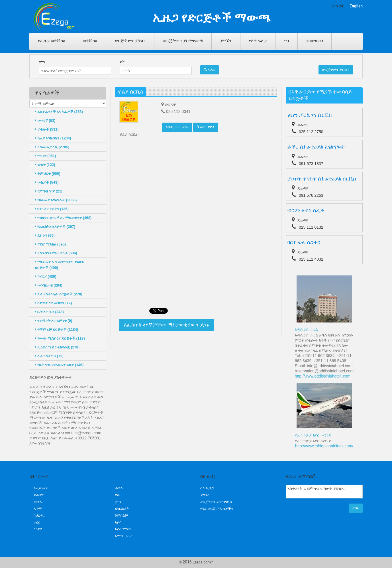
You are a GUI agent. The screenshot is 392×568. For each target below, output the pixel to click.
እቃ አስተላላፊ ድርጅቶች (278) (59, 294)
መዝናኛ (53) (45, 120)
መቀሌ (38, 502)
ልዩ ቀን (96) (45, 235)
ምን (42, 62)
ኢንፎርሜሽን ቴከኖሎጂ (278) (57, 347)
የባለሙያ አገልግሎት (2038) (56, 200)
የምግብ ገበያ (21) (49, 191)
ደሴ (117, 495)
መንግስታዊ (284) (49, 285)
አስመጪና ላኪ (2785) (52, 147)
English (356, 6)
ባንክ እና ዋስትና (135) (52, 209)
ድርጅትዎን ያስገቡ (130, 41)
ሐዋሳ (119, 488)
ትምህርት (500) (48, 174)
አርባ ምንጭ (123, 529)
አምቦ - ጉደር (124, 536)
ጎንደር (38, 529)
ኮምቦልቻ (121, 515)
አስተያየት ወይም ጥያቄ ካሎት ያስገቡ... (324, 492)
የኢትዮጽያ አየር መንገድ (313, 435)
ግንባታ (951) (45, 156)
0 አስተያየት (206, 127)
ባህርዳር (39, 515)
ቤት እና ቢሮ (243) (49, 312)
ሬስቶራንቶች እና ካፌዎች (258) (59, 112)
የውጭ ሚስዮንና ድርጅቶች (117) (60, 338)
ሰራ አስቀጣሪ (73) (49, 356)
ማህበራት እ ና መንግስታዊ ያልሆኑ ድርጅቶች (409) (59, 265)
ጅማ (118, 502)
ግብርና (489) (46, 276)
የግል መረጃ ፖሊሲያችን (217, 509)
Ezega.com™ (203, 562)
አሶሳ (118, 522)
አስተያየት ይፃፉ (177, 127)
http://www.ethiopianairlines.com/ (324, 446)
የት (122, 62)
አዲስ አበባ (41, 488)
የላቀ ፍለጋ (258, 41)
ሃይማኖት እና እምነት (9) (53, 321)
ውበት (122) (45, 165)
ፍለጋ (210, 70)
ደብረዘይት (122, 509)
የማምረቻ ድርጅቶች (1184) (56, 329)
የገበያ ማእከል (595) (50, 244)
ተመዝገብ (315, 41)
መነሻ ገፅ (90, 41)
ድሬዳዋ (39, 495)
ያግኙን (226, 41)
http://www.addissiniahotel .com (323, 376)
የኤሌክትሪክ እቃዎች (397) (55, 227)
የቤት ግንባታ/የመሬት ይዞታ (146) (59, 365)
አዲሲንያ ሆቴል (306, 329)
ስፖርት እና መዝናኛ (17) (53, 303)
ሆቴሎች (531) (47, 129)
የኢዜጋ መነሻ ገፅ (52, 41)
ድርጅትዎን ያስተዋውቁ (183, 41)
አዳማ (38, 509)
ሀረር (37, 522)
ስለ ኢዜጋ (207, 488)
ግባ (286, 41)
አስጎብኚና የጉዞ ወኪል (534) (56, 253)
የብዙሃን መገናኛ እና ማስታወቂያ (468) (63, 218)
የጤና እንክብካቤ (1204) (53, 138)
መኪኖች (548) (47, 182)
